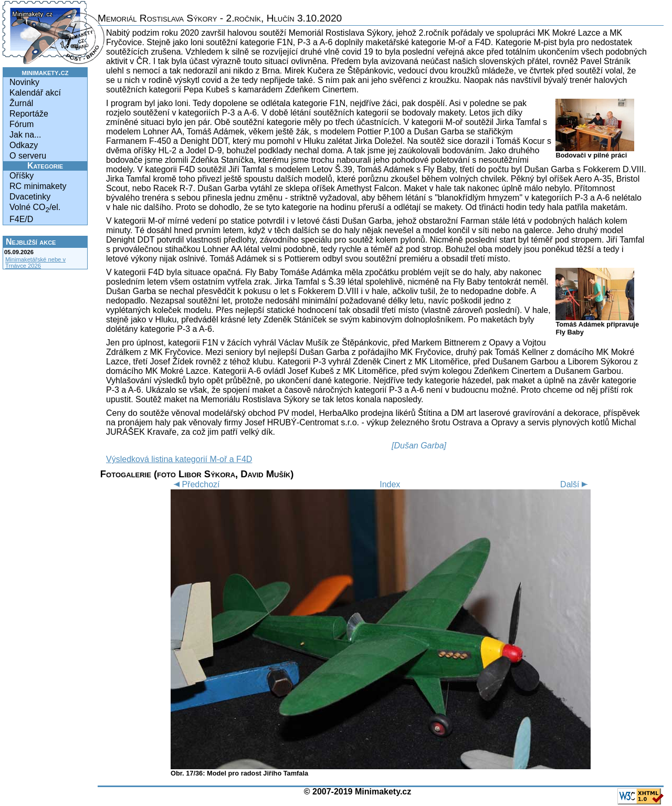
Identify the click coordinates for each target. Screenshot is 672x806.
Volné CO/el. (35, 208)
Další (575, 484)
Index (390, 484)
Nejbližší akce (31, 242)
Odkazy (24, 145)
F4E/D (21, 219)
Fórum (22, 124)
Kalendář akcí (35, 93)
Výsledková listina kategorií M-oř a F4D (179, 459)
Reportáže (29, 114)
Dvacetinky (30, 197)
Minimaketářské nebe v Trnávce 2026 (35, 263)
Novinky (24, 82)
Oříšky (22, 176)
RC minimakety (38, 186)
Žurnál (21, 103)
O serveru (28, 156)
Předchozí (195, 484)
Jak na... (25, 135)
